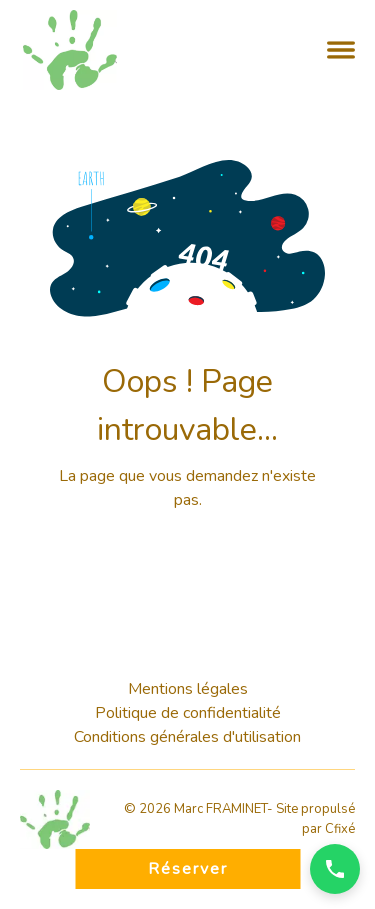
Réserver (188, 869)
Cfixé (340, 829)
